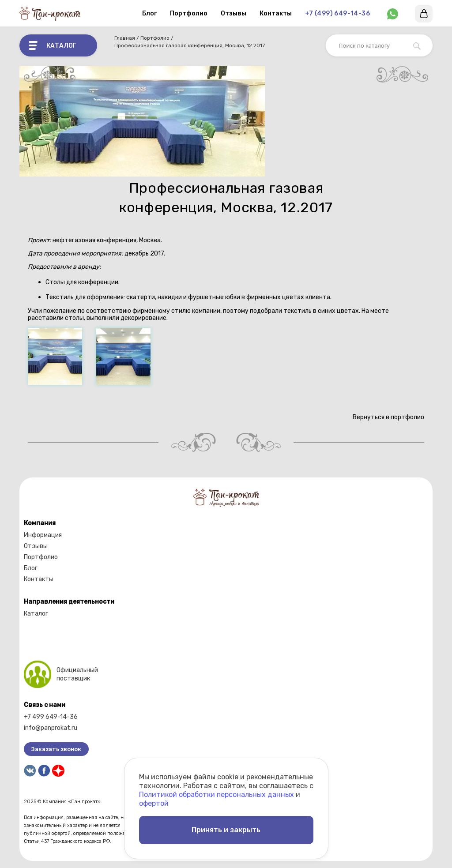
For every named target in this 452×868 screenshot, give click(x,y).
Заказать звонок (56, 749)
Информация (43, 535)
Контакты (276, 13)
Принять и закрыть (226, 830)
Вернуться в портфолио (387, 417)
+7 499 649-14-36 (51, 717)
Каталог (36, 614)
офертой (154, 803)
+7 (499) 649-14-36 (337, 13)
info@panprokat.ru (51, 728)
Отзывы (234, 13)
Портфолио (189, 13)
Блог (149, 13)
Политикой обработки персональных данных (217, 795)
